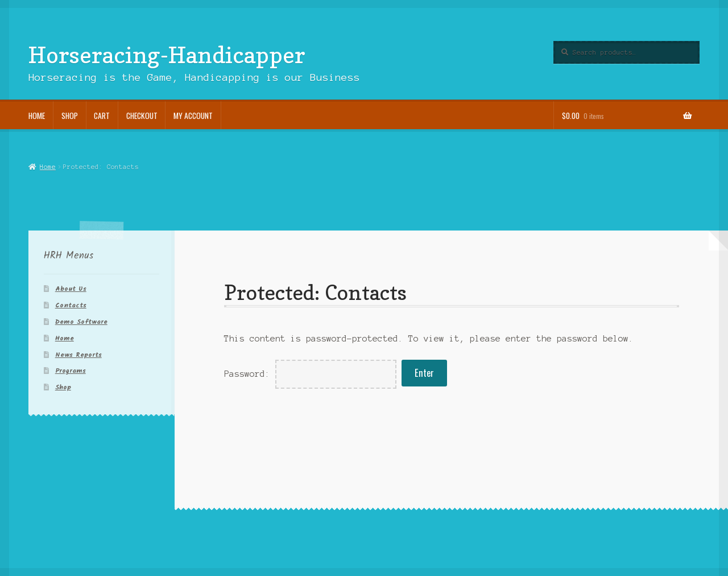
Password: (310, 374)
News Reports (78, 355)
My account (193, 116)
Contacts (71, 305)
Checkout (142, 116)
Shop (70, 116)
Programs (71, 371)
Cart (102, 116)
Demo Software (81, 322)
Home (37, 116)
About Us (71, 289)
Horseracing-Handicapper (167, 55)
